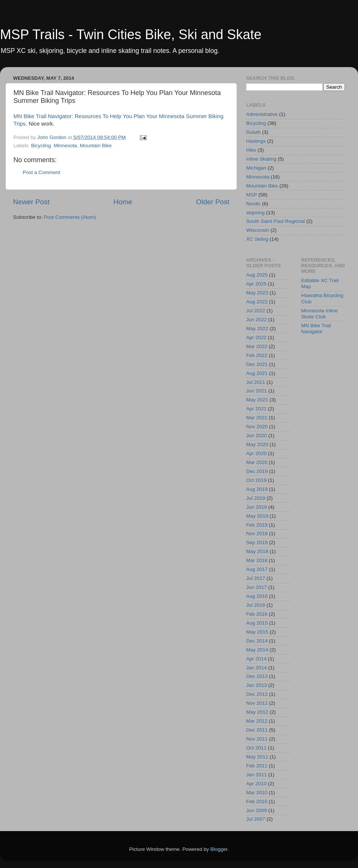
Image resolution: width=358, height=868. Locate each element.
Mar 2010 (257, 793)
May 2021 (257, 400)
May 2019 (257, 516)
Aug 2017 (257, 569)
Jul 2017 (256, 578)
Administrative (262, 114)
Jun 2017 (257, 587)
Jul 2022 (256, 311)
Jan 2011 (257, 775)
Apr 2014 (256, 659)
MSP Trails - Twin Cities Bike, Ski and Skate (131, 34)
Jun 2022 (257, 320)
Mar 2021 (257, 418)
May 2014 (257, 650)
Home (123, 202)
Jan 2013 (257, 685)
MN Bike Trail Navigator (316, 329)
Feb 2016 (257, 614)
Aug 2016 (257, 596)
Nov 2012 (257, 703)
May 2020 (257, 444)
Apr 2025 (256, 284)
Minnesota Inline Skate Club (320, 314)
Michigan (256, 168)
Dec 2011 (257, 730)
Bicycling (41, 146)
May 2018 (257, 551)
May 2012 (257, 712)
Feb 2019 (257, 525)
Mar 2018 (257, 560)
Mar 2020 (257, 462)
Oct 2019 (256, 480)
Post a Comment (42, 172)
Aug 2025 (257, 275)
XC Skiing (257, 239)
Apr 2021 (256, 409)
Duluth (253, 132)
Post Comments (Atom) (70, 217)
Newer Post (31, 202)
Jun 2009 (257, 810)
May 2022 (257, 329)
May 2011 (257, 757)
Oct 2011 (256, 748)
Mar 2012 (257, 721)
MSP (252, 195)
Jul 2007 (256, 819)
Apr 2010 (256, 784)
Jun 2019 (257, 507)
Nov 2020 (257, 427)
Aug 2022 (257, 302)
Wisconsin (258, 230)
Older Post (213, 202)
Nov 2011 (257, 739)
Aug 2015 (257, 623)
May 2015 (257, 632)
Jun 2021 (257, 391)
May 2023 (257, 293)
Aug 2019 (257, 489)
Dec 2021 (257, 364)
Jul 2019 (256, 498)
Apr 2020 (256, 453)
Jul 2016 (256, 605)
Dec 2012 (257, 694)
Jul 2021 (256, 382)
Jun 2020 (257, 435)
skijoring (255, 213)
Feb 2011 (257, 766)
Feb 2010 (257, 801)
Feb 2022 (257, 355)
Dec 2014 (257, 641)
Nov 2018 (257, 534)
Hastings (256, 141)
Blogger (219, 849)
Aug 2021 (257, 373)
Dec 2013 (257, 676)
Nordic (253, 204)
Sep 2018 (257, 542)
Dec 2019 (257, 471)
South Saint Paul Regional (276, 221)
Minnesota (65, 146)
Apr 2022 (256, 337)
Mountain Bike (96, 146)
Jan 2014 (257, 668)
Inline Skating (261, 159)
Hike (251, 150)
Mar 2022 (257, 346)
